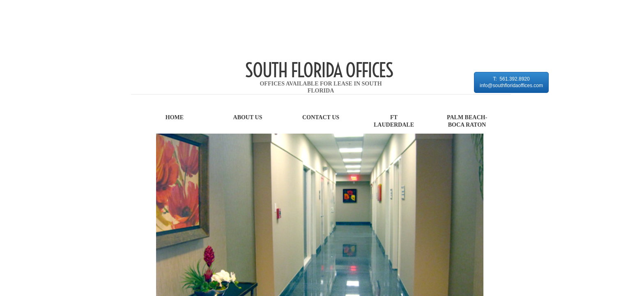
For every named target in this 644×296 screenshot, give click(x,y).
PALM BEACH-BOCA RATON (467, 121)
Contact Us (321, 117)
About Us (248, 117)
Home (175, 117)
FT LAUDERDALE (394, 121)
